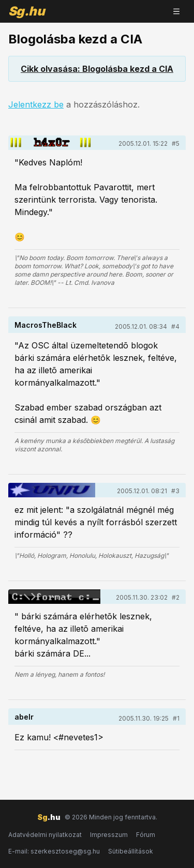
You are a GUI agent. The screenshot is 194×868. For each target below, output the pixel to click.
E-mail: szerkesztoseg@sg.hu (54, 851)
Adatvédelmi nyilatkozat (45, 835)
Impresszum (109, 835)
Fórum (146, 835)
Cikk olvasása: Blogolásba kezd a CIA (97, 69)
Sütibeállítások (131, 851)
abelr (24, 717)
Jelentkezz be (36, 104)
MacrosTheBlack (46, 325)
